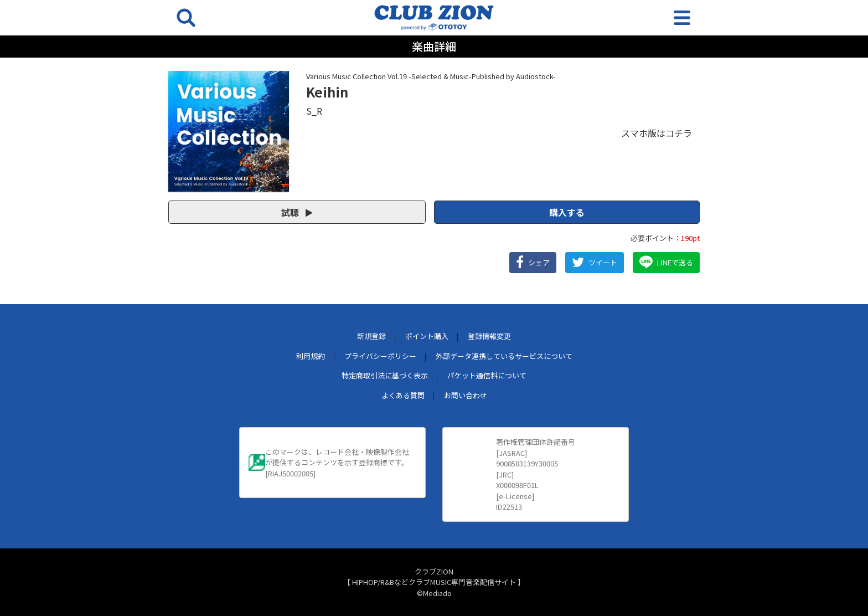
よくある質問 (403, 395)
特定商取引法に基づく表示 (385, 375)
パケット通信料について (487, 375)
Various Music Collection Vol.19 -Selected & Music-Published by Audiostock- (431, 76)
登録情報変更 (489, 336)
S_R (314, 111)
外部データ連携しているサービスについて (504, 356)
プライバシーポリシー (380, 356)
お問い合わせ (466, 395)
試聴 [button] (297, 212)
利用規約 (311, 356)
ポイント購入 (427, 336)
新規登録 (371, 336)
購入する (567, 212)
